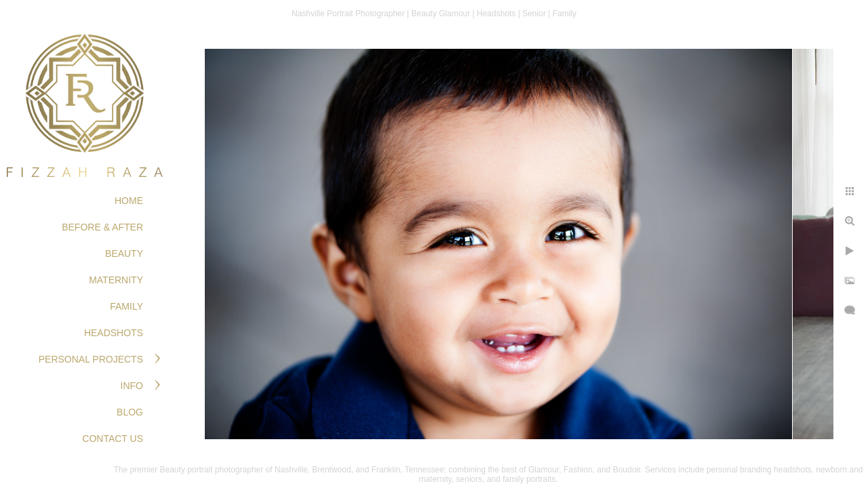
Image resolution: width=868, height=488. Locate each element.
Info (132, 386)
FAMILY (126, 306)
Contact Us (113, 439)
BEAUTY (124, 253)
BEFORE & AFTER (102, 227)
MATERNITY (116, 280)
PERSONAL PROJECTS (91, 359)
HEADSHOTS (114, 333)
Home (129, 201)
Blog (130, 412)
